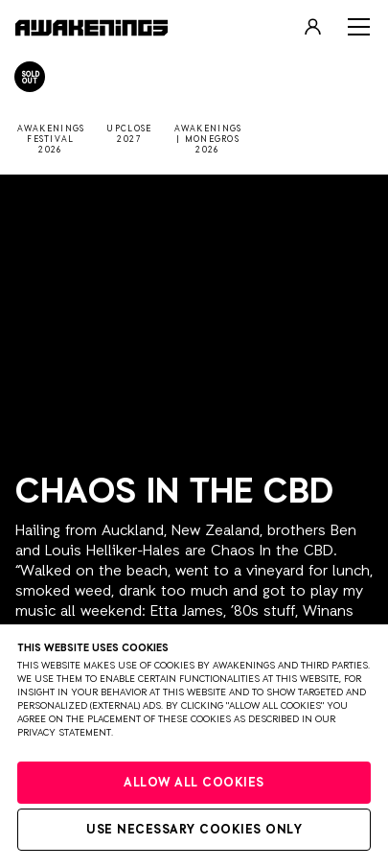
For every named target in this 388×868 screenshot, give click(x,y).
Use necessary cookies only (194, 830)
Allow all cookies (194, 783)
